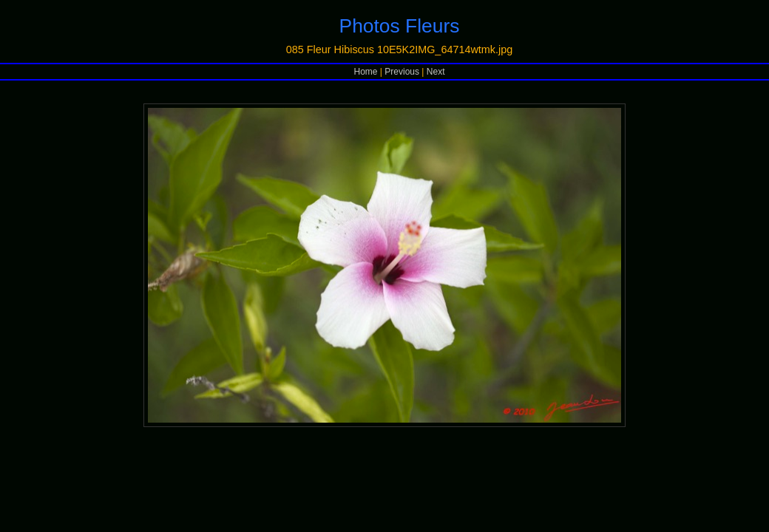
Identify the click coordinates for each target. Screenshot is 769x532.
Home (366, 72)
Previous (402, 72)
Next (436, 72)
